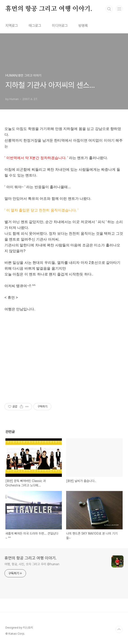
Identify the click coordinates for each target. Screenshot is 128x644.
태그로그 (35, 26)
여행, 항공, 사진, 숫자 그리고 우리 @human (32, 564)
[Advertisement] (64, 360)
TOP (119, 629)
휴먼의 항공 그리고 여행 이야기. (49, 9)
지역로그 (12, 26)
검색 (109, 9)
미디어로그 (60, 26)
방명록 (83, 26)
